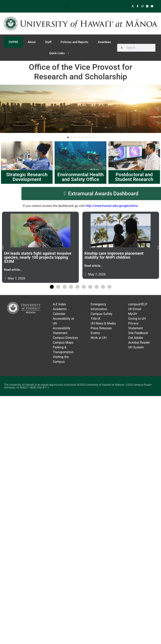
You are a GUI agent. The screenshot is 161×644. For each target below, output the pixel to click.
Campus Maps (63, 343)
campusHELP (138, 304)
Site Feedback (138, 333)
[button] (67, 5)
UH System (136, 347)
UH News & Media (103, 323)
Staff (48, 42)
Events (95, 333)
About (32, 42)
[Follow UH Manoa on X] (133, 6)
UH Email (135, 309)
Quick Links (60, 53)
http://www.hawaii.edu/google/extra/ (112, 206)
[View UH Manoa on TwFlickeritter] (148, 6)
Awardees (104, 42)
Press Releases (101, 328)
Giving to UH (137, 319)
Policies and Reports (74, 42)
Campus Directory (65, 338)
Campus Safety (101, 314)
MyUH (132, 314)
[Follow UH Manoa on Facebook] (138, 6)
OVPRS (13, 42)
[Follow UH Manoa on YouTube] (152, 6)
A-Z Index (59, 304)
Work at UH (98, 338)
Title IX (95, 319)
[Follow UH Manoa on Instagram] (143, 6)
